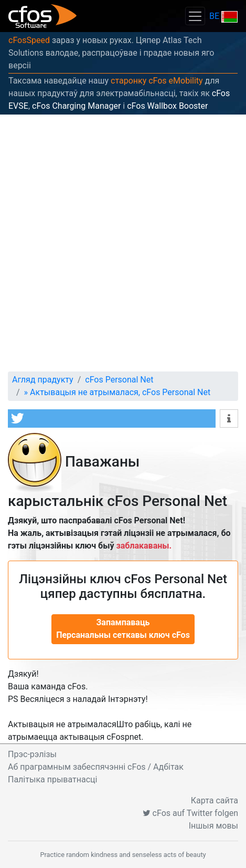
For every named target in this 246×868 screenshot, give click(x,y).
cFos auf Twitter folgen (190, 813)
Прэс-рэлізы (32, 754)
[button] (112, 419)
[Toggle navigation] (195, 16)
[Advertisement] (123, 243)
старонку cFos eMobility (157, 81)
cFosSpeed (29, 40)
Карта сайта (215, 800)
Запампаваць (123, 629)
